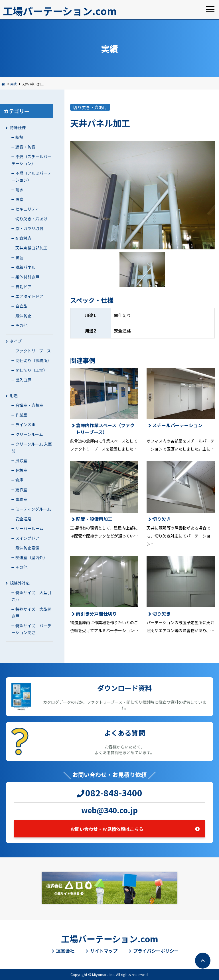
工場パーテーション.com (60, 11)
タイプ (16, 341)
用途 (14, 395)
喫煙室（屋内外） (31, 557)
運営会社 (65, 951)
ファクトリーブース (33, 351)
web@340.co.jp (109, 810)
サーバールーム (29, 528)
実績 (13, 84)
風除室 (21, 460)
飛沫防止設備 (27, 548)
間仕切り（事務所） (33, 360)
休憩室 (21, 470)
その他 (21, 325)
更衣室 (21, 490)
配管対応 (23, 238)
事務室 (21, 499)
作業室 (21, 415)
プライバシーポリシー (156, 951)
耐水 (19, 190)
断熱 (19, 137)
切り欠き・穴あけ (31, 219)
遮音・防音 (25, 147)
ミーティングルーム (33, 509)
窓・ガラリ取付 (29, 228)
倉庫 (19, 480)
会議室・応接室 (29, 405)
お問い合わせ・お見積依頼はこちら (107, 829)
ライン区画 (25, 425)
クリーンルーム (29, 434)
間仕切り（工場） (31, 370)
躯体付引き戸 (27, 277)
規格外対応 (20, 583)
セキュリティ (27, 209)
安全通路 (23, 519)
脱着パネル (25, 267)
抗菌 (19, 257)
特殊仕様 (18, 127)
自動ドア (23, 287)
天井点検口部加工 (31, 248)
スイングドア (27, 538)
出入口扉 (23, 380)
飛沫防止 (23, 316)
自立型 (21, 306)
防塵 (19, 199)
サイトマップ (104, 951)
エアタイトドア (29, 296)
